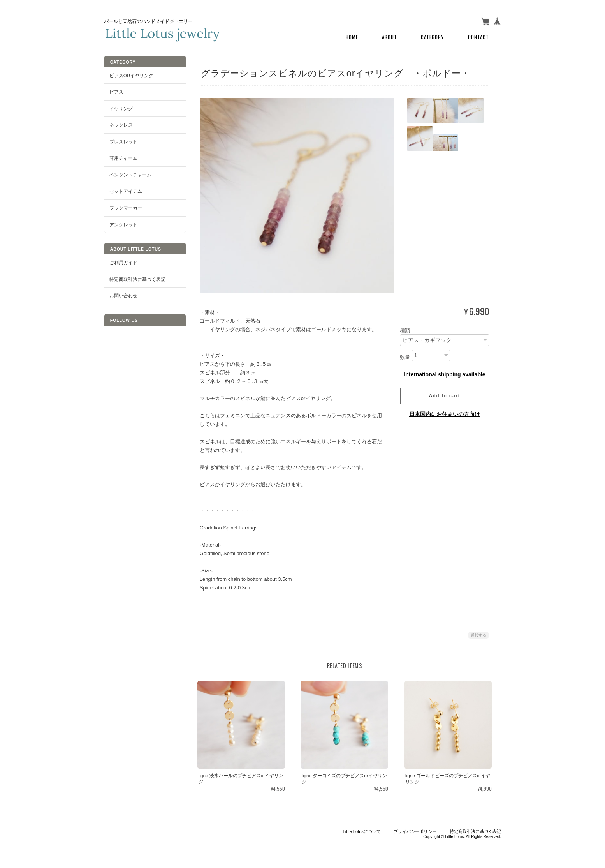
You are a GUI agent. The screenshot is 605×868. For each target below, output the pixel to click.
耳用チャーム (123, 156)
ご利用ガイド (123, 261)
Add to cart (445, 394)
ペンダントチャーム (130, 173)
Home (352, 36)
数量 (405, 355)
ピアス (116, 90)
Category (433, 36)
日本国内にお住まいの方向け (445, 413)
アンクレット (123, 223)
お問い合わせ (123, 294)
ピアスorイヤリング (131, 73)
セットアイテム (125, 190)
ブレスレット (123, 140)
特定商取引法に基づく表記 (137, 277)
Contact (478, 36)
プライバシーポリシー (415, 829)
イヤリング (121, 107)
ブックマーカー (125, 206)
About (390, 36)
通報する (478, 634)
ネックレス (121, 123)
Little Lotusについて (362, 829)
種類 (405, 329)
